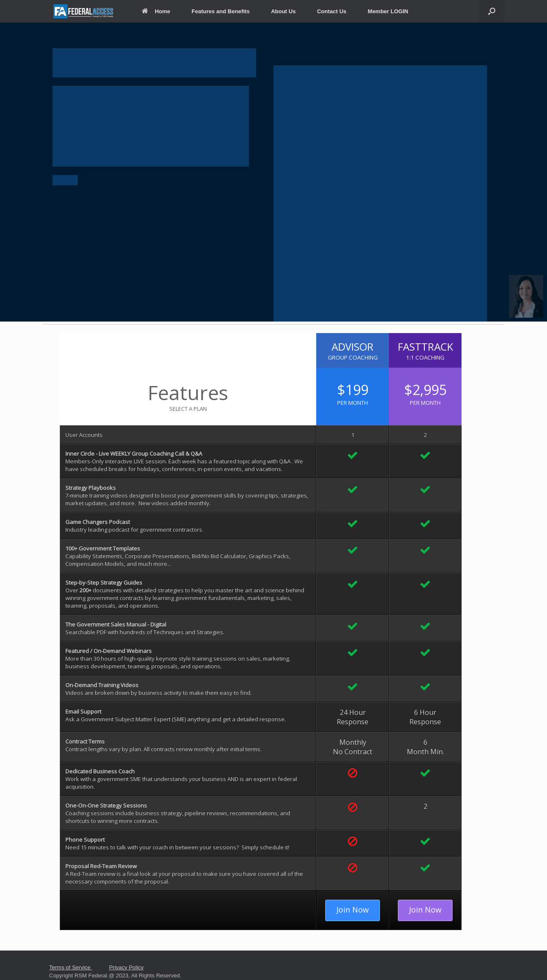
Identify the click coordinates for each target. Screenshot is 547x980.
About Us (283, 11)
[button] (526, 296)
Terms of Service (71, 967)
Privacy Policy (126, 967)
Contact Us (332, 11)
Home (156, 11)
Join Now (353, 910)
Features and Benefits (221, 11)
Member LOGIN (388, 11)
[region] (273, 172)
